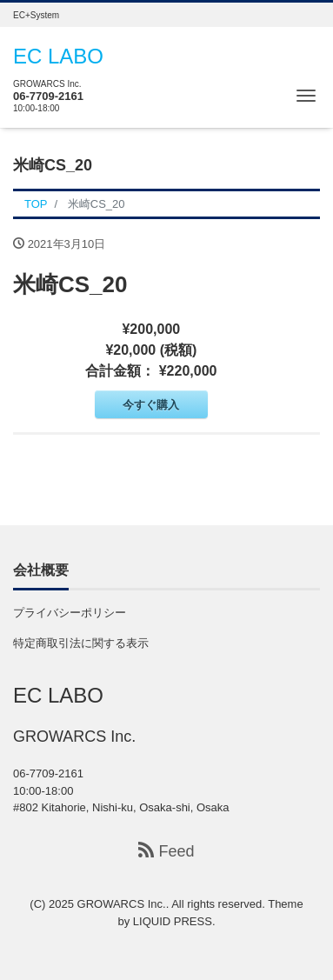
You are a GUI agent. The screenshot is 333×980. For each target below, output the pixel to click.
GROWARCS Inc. (122, 904)
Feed (166, 851)
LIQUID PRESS (173, 921)
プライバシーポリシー (70, 613)
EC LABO (58, 56)
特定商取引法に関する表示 (81, 643)
